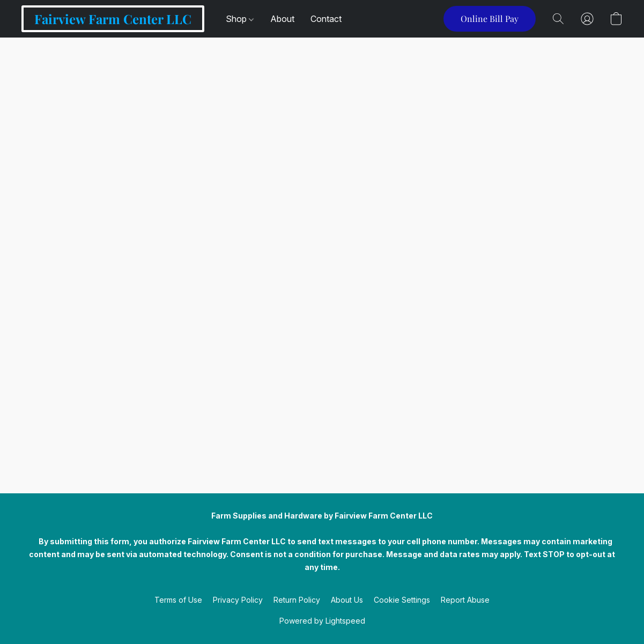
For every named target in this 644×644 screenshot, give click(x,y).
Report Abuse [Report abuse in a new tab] (465, 600)
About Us (347, 600)
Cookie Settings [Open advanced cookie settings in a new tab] (402, 600)
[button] (113, 19)
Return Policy (297, 600)
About (282, 19)
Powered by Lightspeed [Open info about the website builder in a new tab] (322, 621)
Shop (240, 19)
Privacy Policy (238, 600)
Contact (326, 19)
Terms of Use (178, 600)
